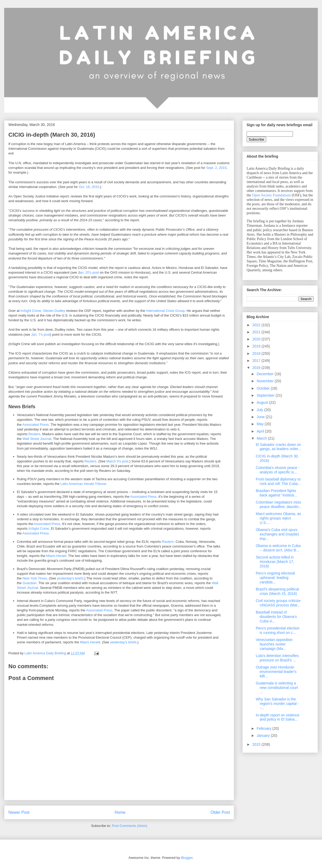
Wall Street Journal (37, 439)
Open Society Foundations (272, 195)
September (266, 395)
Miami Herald (56, 556)
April (261, 431)
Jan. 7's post (41, 335)
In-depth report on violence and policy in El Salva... (278, 717)
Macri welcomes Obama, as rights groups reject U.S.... (278, 518)
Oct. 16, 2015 (89, 187)
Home (120, 812)
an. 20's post (89, 272)
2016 (257, 368)
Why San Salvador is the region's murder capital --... (277, 704)
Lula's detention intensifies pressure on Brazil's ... (277, 658)
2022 (257, 325)
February (264, 728)
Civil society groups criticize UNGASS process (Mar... (278, 603)
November (265, 381)
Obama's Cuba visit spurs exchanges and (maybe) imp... (277, 534)
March (262, 438)
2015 (257, 744)
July (260, 410)
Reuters (35, 434)
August (263, 402)
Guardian (29, 583)
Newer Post (19, 812)
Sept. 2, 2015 (216, 168)
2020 (257, 339)
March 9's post (117, 461)
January (264, 736)
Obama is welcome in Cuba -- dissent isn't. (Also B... (278, 548)
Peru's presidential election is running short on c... (278, 630)
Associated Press (35, 425)
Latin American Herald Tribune (83, 484)
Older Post (220, 812)
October (264, 388)
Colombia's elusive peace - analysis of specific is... (278, 470)
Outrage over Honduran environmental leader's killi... (276, 672)
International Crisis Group (165, 311)
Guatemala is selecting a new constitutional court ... (277, 688)
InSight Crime (39, 529)
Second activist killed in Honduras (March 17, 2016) (275, 562)
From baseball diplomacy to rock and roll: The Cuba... (278, 481)
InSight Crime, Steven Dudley (43, 311)
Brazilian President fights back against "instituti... (276, 493)
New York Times (35, 578)
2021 (257, 332)
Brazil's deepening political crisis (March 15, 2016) (277, 591)
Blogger (187, 858)
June (261, 417)
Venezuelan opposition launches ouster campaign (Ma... (274, 644)
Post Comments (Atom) (129, 826)
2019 (257, 346)
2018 (257, 353)
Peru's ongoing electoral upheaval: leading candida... (275, 578)
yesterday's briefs (70, 578)
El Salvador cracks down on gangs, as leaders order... (278, 447)
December (265, 374)
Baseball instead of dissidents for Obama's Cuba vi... (276, 617)
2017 (257, 361)
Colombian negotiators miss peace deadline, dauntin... (279, 504)
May (260, 424)
